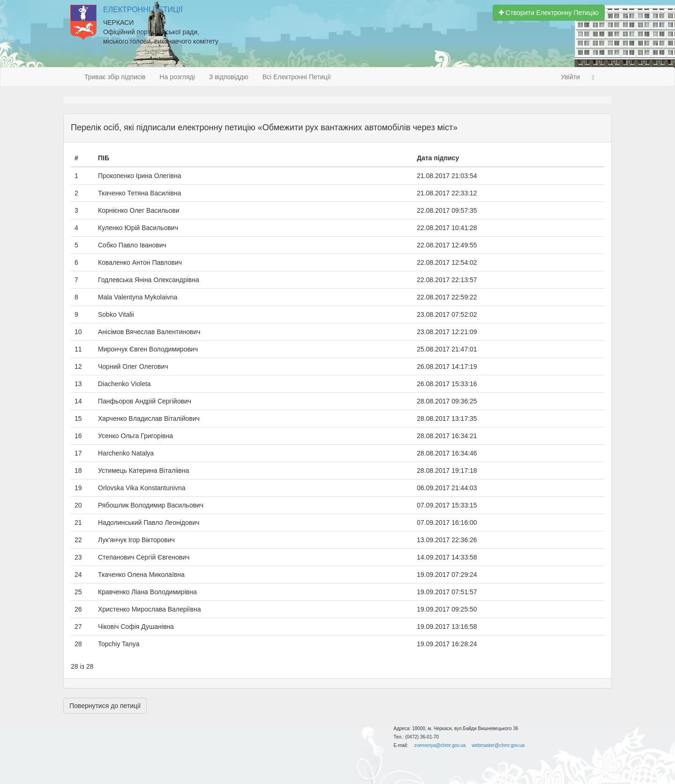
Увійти (570, 77)
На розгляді (177, 77)
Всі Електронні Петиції (297, 77)
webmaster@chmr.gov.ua (498, 745)
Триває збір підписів (115, 77)
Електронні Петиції (143, 10)
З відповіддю (229, 77)
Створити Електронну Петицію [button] (549, 13)
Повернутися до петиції (105, 706)
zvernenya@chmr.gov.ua (440, 745)
